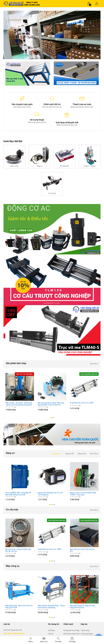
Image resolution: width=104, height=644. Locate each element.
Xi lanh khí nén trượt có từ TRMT (82, 403)
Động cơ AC (70, 454)
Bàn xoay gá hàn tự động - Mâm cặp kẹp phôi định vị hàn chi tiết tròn (51, 404)
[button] (51, 418)
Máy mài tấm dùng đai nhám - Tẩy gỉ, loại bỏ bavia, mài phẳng (51, 607)
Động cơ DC (82, 454)
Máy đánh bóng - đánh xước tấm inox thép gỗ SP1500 (19, 607)
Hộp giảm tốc (57, 454)
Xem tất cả (94, 364)
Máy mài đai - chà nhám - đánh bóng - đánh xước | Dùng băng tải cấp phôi (19, 404)
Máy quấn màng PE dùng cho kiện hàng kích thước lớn (82, 607)
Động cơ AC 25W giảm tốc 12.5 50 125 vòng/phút (50, 494)
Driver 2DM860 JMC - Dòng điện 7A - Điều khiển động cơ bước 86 (19, 494)
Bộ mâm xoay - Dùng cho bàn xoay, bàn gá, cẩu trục (18, 550)
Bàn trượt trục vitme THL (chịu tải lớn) (82, 550)
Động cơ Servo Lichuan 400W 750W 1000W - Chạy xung (83, 494)
